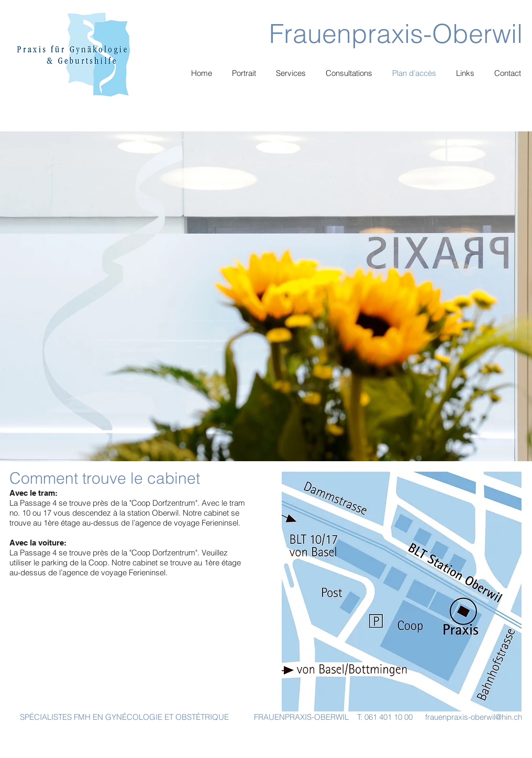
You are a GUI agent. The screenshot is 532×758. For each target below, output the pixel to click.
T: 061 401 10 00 (385, 717)
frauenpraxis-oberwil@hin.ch (474, 717)
